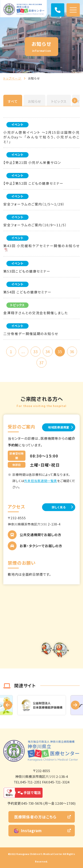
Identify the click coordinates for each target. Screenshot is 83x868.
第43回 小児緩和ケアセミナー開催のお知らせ (41, 246)
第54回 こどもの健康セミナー (27, 292)
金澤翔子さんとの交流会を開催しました (36, 313)
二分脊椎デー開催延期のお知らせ (31, 334)
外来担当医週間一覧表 (41, 481)
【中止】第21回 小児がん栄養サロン (32, 162)
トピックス (59, 101)
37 (41, 363)
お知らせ (35, 101)
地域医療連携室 (59, 427)
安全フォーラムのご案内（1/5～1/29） (34, 204)
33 (35, 352)
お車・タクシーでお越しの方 (41, 546)
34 (48, 352)
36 (72, 352)
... (23, 352)
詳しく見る (59, 507)
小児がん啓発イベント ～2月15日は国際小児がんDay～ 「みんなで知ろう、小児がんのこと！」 (41, 137)
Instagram (28, 830)
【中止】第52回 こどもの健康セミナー (33, 183)
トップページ (12, 78)
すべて (13, 101)
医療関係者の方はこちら (35, 817)
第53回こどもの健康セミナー (27, 271)
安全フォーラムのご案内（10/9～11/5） (35, 225)
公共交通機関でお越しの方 (41, 535)
